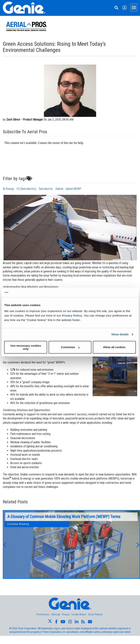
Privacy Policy (72, 315)
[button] (5, 544)
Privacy (66, 614)
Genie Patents (95, 614)
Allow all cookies (114, 347)
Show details (120, 334)
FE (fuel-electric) (26, 189)
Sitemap (56, 614)
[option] (71, 544)
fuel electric (46, 189)
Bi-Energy (8, 189)
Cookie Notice (79, 614)
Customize (70, 347)
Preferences (43, 614)
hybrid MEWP (73, 189)
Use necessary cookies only (26, 347)
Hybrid (59, 189)
